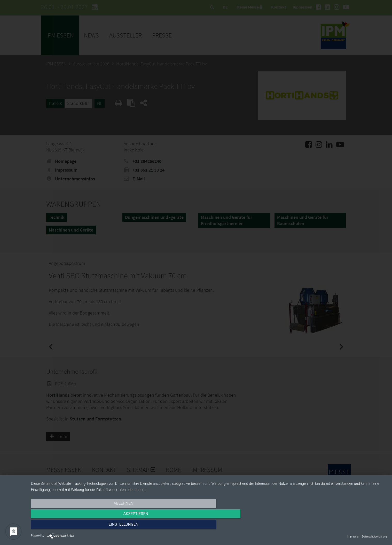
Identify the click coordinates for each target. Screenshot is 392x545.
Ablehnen (84, 526)
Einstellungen (334, 526)
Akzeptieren (209, 526)
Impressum (354, 537)
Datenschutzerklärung (374, 537)
